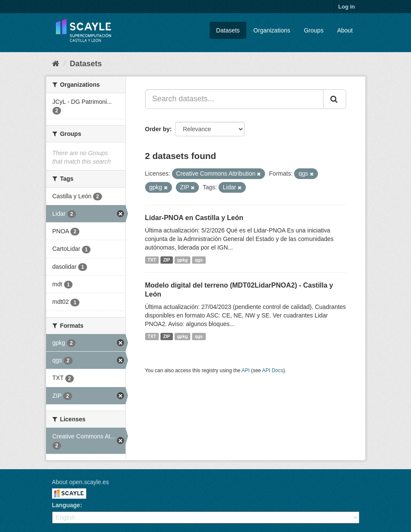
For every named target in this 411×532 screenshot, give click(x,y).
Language (66, 505)
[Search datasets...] (234, 99)
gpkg (182, 260)
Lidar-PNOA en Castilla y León (194, 218)
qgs (199, 260)
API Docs (273, 370)
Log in (347, 7)
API (246, 370)
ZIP (166, 260)
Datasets (228, 30)
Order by (157, 129)
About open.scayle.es (81, 482)
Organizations (272, 30)
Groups (314, 30)
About (345, 30)
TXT (152, 260)
